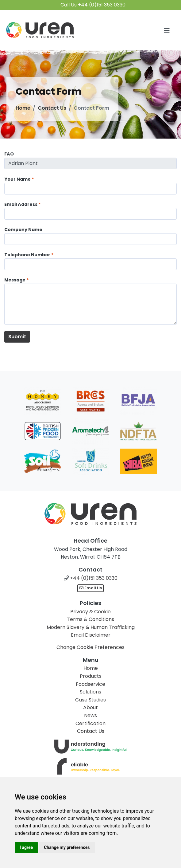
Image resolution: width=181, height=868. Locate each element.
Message (15, 280)
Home (23, 108)
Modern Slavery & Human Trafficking (91, 627)
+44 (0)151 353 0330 (94, 578)
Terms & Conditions (90, 619)
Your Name (17, 179)
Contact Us (52, 108)
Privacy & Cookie (90, 612)
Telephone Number (27, 255)
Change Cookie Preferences (90, 647)
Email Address (21, 204)
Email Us (91, 588)
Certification (90, 723)
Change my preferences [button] (67, 847)
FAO (9, 154)
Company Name (23, 230)
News (90, 715)
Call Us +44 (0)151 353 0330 (93, 5)
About (90, 707)
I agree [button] (26, 847)
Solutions (90, 692)
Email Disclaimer (91, 635)
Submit (17, 337)
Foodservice (90, 684)
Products (91, 676)
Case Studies (90, 700)
